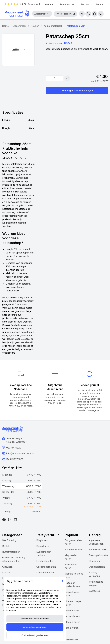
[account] (82, 14)
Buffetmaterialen (11, 552)
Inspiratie (50, 4)
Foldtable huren (73, 549)
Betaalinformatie (98, 549)
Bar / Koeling (9, 540)
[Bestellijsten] (101, 14)
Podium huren (72, 610)
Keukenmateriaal (53, 26)
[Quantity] (55, 78)
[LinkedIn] (15, 520)
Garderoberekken (46, 567)
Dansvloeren (43, 546)
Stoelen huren (72, 622)
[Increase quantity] (61, 78)
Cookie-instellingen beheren (35, 635)
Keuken (35, 26)
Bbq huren (42, 540)
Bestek (6, 546)
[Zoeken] (74, 14)
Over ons (86, 4)
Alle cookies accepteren (35, 627)
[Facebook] (4, 520)
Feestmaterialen (45, 561)
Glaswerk (7, 567)
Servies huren (72, 616)
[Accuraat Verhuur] (17, 14)
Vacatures (94, 591)
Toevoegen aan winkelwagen (77, 90)
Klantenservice (68, 4)
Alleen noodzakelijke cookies (35, 619)
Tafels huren (72, 628)
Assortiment (34, 4)
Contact (101, 4)
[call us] (88, 14)
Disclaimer (95, 561)
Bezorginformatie (98, 555)
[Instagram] (10, 520)
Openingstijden (97, 567)
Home (6, 26)
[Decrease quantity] (49, 78)
